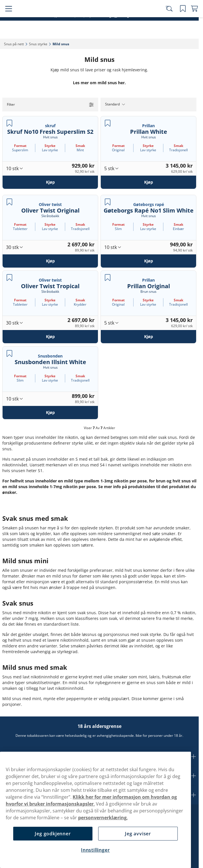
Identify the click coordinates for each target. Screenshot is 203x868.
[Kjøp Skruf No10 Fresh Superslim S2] (50, 182)
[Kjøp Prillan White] (148, 182)
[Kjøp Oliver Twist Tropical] (50, 337)
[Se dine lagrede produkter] (179, 21)
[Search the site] (167, 21)
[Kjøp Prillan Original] (148, 337)
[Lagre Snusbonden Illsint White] (9, 354)
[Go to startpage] (37, 20)
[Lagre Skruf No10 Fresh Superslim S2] (9, 123)
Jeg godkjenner (53, 834)
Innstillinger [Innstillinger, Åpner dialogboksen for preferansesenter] (95, 850)
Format (20, 146)
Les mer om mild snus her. (99, 83)
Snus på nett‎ (14, 44)
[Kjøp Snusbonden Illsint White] (50, 412)
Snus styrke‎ (38, 44)
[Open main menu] (9, 21)
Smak (80, 146)
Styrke (50, 146)
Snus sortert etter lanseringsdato (97, 6)
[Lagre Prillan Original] (108, 278)
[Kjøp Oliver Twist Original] (50, 261)
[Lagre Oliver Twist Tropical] (9, 278)
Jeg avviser (138, 834)
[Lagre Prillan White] (108, 123)
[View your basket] (190, 21)
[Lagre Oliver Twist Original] (9, 202)
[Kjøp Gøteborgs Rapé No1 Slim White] (148, 261)
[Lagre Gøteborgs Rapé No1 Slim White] (108, 202)
